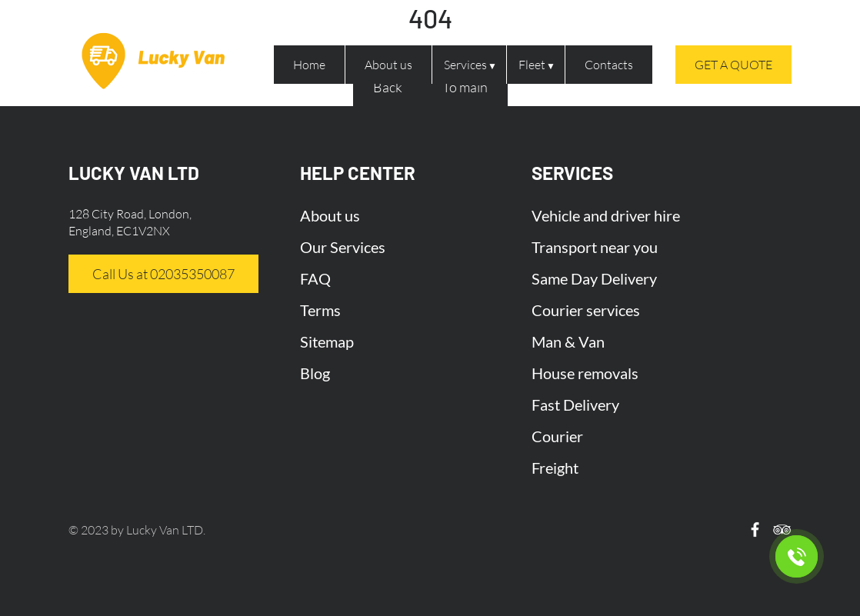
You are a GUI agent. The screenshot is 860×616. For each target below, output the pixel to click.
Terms (320, 310)
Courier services (586, 310)
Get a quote (733, 65)
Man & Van (568, 341)
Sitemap (327, 341)
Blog (315, 373)
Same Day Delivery (594, 278)
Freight (555, 468)
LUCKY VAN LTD (134, 173)
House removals (585, 373)
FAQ (315, 278)
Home (309, 65)
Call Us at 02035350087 (163, 274)
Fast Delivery (575, 405)
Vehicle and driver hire (606, 215)
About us (388, 65)
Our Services (343, 247)
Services (465, 65)
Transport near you (595, 247)
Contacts (609, 65)
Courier (557, 436)
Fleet (532, 65)
